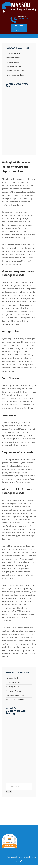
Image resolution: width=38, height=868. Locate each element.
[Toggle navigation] (3, 36)
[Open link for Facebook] (17, 861)
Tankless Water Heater (15, 71)
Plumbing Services (13, 53)
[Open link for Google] (21, 861)
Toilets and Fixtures (13, 66)
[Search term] (19, 787)
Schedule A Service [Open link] (19, 28)
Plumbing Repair (12, 62)
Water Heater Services (15, 75)
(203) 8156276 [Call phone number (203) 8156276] (23, 19)
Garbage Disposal (13, 58)
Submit (9, 791)
